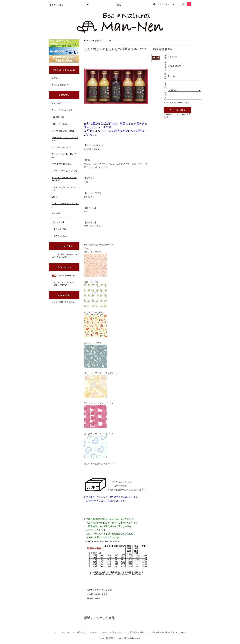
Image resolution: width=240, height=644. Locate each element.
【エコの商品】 (58, 222)
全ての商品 (56, 103)
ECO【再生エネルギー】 (62, 147)
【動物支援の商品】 (60, 236)
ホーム (57, 632)
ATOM (183, 632)
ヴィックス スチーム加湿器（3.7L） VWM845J (63, 284)
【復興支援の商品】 (60, 229)
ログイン (56, 78)
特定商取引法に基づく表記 (163, 632)
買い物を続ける (94, 598)
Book (54, 197)
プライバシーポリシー (99, 632)
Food (109, 41)
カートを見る (183, 4)
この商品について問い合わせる (100, 590)
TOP (86, 41)
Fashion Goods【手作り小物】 (65, 171)
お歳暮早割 (56, 213)
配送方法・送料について (140, 632)
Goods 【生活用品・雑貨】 (63, 131)
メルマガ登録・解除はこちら (64, 302)
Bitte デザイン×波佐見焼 (62, 110)
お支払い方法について (119, 632)
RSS (178, 632)
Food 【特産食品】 (60, 124)
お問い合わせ (82, 632)
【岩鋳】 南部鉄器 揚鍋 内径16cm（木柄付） (67, 256)
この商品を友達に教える (97, 594)
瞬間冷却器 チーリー (63, 275)
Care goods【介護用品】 (63, 164)
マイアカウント (163, 4)
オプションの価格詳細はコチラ (176, 102)
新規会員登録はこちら (61, 85)
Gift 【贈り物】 (97, 41)
